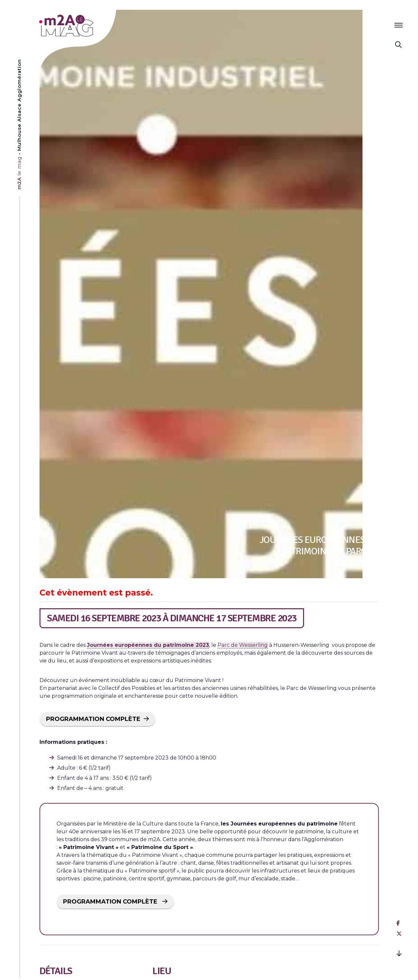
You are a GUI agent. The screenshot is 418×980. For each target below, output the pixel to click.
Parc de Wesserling (243, 645)
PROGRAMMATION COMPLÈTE (93, 719)
